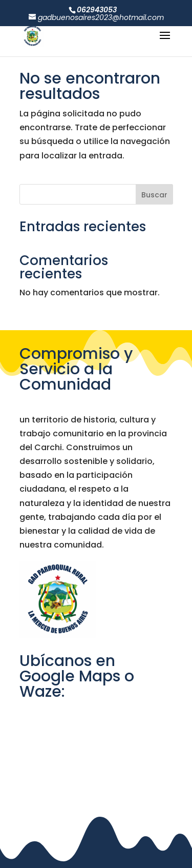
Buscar (154, 195)
